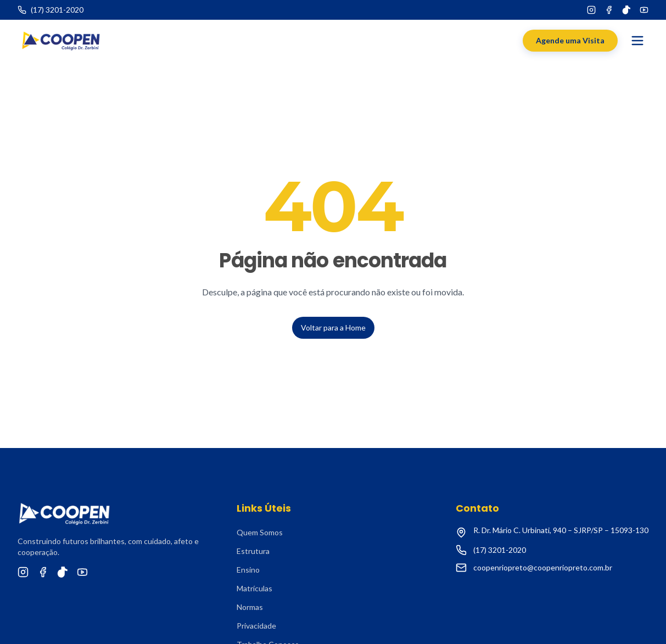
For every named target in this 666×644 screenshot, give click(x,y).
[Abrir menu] (637, 41)
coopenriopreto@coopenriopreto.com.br (543, 567)
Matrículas (254, 588)
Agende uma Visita (570, 40)
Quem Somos (260, 532)
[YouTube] (644, 10)
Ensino (248, 570)
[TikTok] (626, 10)
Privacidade (256, 626)
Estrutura (253, 551)
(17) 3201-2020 (500, 550)
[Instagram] (591, 10)
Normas (250, 607)
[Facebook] (609, 10)
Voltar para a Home (333, 327)
